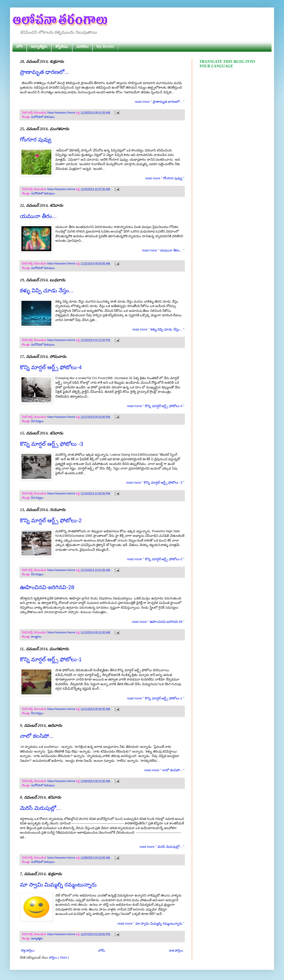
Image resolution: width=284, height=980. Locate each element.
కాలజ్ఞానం (36, 637)
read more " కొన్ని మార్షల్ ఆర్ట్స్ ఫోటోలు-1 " (156, 698)
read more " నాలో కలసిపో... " (164, 770)
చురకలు (82, 46)
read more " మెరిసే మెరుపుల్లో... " (162, 847)
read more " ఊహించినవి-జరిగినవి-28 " (158, 622)
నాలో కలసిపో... (37, 736)
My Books (105, 46)
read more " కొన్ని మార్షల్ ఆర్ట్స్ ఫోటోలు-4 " (156, 406)
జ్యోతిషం (62, 46)
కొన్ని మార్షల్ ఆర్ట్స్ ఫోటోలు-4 (51, 367)
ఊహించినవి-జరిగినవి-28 (47, 587)
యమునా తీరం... (38, 216)
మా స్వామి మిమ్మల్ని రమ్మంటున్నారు (58, 885)
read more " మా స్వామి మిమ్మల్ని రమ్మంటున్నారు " (151, 924)
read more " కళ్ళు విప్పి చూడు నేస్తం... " (158, 329)
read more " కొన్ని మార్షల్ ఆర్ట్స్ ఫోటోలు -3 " (155, 483)
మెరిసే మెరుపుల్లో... (40, 808)
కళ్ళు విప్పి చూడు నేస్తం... (47, 290)
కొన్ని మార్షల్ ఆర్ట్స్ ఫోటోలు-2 (51, 520)
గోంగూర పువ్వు (36, 140)
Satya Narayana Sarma (61, 112)
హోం (19, 46)
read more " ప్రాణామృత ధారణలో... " (160, 102)
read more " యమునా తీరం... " (163, 250)
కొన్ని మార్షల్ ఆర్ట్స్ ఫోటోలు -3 (52, 444)
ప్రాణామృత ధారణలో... (44, 72)
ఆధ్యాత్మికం (39, 46)
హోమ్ (102, 951)
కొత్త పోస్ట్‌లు (28, 951)
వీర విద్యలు (37, 421)
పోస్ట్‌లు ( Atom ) (59, 958)
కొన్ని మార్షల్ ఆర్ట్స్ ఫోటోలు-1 (51, 659)
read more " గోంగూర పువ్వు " (165, 178)
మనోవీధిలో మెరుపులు (43, 117)
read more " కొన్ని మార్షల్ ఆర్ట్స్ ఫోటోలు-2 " (156, 559)
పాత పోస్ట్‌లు (176, 951)
